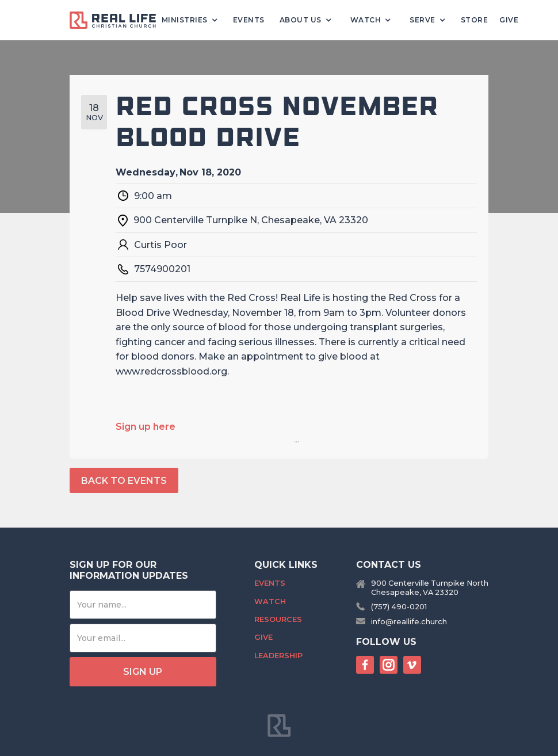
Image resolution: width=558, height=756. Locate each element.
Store (475, 20)
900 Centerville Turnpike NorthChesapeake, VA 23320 (430, 587)
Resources (278, 619)
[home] (117, 20)
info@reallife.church (409, 622)
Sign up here (146, 427)
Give (509, 20)
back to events (124, 481)
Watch (270, 602)
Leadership (278, 656)
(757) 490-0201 (399, 607)
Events (249, 20)
